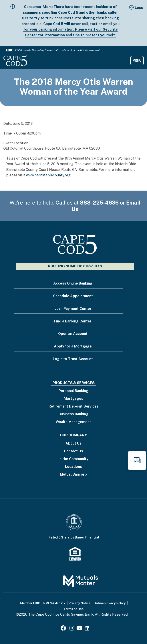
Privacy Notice (79, 603)
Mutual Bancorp (73, 475)
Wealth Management (73, 422)
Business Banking (73, 414)
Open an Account (73, 334)
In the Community (73, 459)
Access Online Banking (73, 283)
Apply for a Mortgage (73, 346)
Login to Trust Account (73, 359)
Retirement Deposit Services (73, 407)
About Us (73, 444)
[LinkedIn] (87, 629)
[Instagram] (72, 629)
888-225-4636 (99, 203)
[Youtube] (79, 629)
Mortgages (73, 399)
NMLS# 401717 (54, 603)
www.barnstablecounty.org (48, 175)
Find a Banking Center (73, 321)
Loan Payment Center (73, 309)
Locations (73, 467)
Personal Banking (73, 391)
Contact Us (73, 451)
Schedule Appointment (73, 296)
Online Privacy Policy (110, 603)
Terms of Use (73, 609)
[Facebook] (64, 629)
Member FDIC (30, 603)
